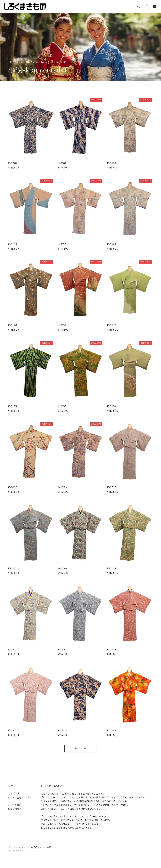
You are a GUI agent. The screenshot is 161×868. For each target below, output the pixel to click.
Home (11, 62)
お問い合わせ (15, 809)
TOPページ (14, 793)
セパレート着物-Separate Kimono (32, 62)
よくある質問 (15, 805)
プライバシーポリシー (17, 847)
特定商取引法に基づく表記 (40, 847)
